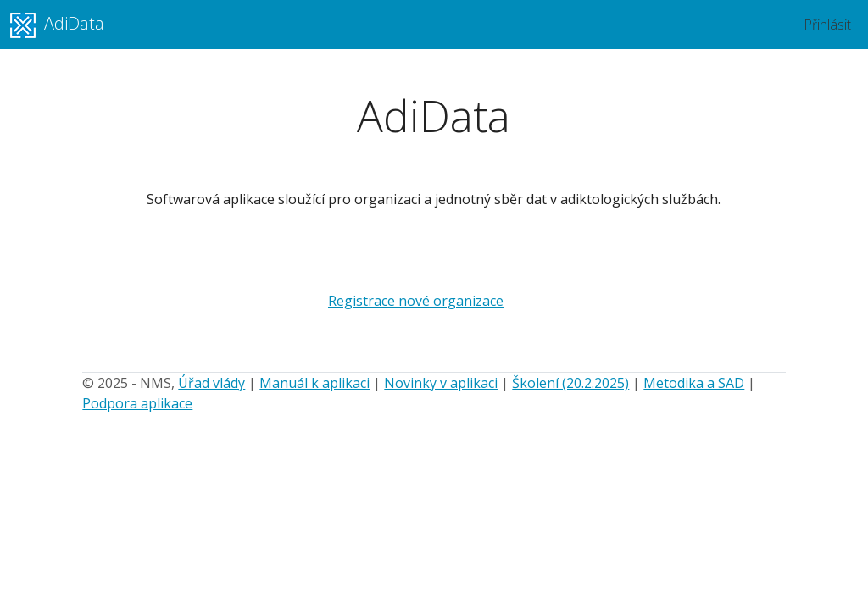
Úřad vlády (211, 383)
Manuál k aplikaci (314, 383)
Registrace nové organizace (416, 301)
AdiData (57, 25)
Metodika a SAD (694, 383)
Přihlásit (827, 25)
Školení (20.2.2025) (570, 383)
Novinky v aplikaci (441, 383)
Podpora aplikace (137, 403)
